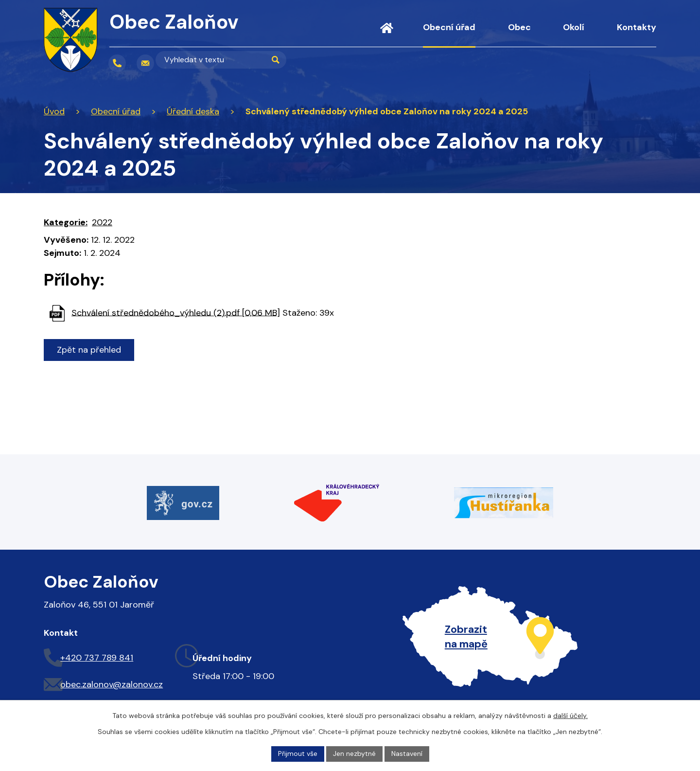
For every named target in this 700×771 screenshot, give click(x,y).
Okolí (574, 27)
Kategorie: (66, 222)
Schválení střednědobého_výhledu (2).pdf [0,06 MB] (176, 312)
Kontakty (637, 27)
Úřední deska (193, 111)
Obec (519, 27)
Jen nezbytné (354, 753)
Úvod (387, 34)
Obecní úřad (449, 27)
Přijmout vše (298, 753)
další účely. (570, 716)
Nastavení (407, 753)
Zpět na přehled (89, 350)
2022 (102, 222)
